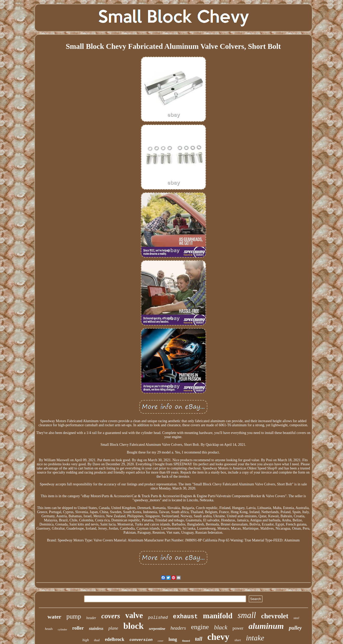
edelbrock (115, 639)
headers (178, 628)
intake (255, 638)
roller (78, 628)
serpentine (157, 629)
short (238, 640)
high (86, 640)
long (173, 639)
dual (97, 640)
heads (49, 629)
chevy (218, 637)
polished (158, 618)
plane (113, 628)
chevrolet (275, 616)
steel (296, 618)
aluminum (266, 626)
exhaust (185, 617)
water (54, 617)
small (247, 615)
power (238, 628)
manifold (218, 616)
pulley (295, 628)
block (133, 626)
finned (186, 641)
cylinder (62, 629)
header (91, 618)
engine (200, 627)
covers (111, 616)
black (221, 627)
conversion (141, 640)
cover (161, 641)
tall (199, 639)
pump (74, 616)
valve (134, 615)
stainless (96, 628)
